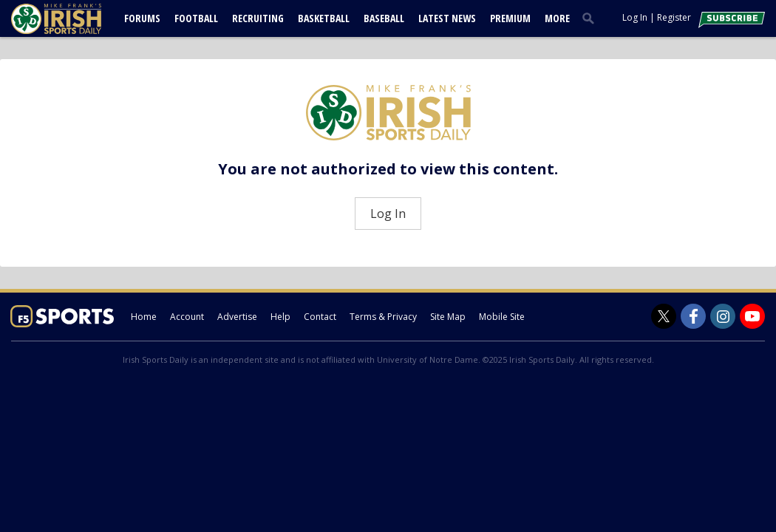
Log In (635, 17)
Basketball (324, 18)
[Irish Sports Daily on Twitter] (664, 316)
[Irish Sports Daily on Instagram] (723, 316)
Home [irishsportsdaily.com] (144, 317)
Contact (320, 317)
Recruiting (258, 18)
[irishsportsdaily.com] (74, 19)
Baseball (384, 18)
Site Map (448, 317)
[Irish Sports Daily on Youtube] (752, 316)
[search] (591, 18)
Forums (142, 18)
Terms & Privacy (383, 317)
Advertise (237, 317)
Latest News (447, 18)
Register (674, 17)
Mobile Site (502, 317)
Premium (510, 18)
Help (280, 317)
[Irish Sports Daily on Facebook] (693, 316)
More (557, 18)
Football (196, 18)
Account (187, 317)
